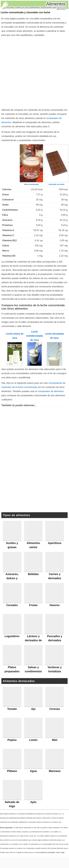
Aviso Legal (60, 852)
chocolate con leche (56, 184)
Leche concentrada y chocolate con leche (25, 12)
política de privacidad (48, 852)
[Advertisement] (33, 72)
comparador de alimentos (51, 391)
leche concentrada (31, 184)
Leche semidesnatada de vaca (34, 336)
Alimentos (56, 4)
